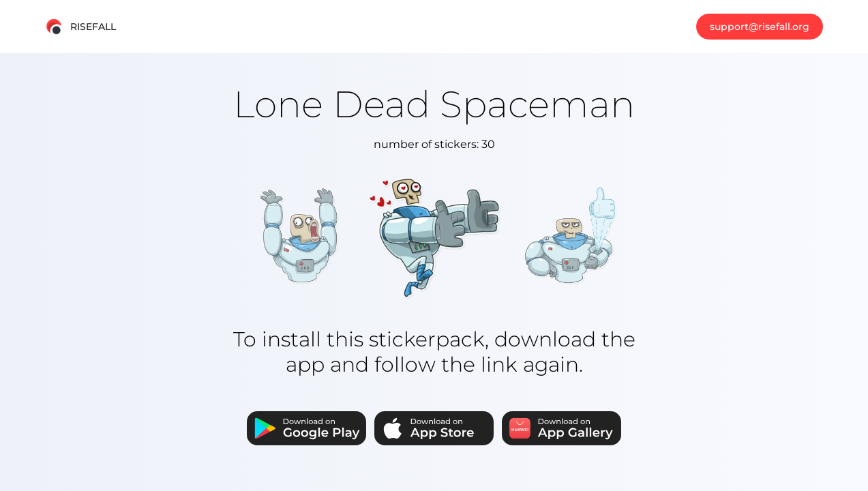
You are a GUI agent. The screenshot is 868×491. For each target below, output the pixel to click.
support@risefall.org (760, 27)
